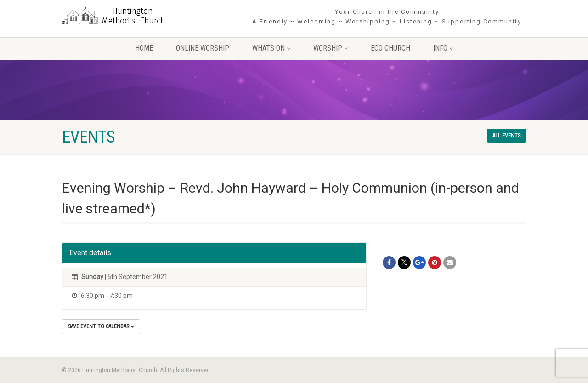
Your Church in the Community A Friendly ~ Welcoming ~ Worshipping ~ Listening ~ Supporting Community (387, 17)
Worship (331, 48)
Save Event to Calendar (101, 326)
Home (144, 48)
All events (506, 136)
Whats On (271, 48)
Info (443, 48)
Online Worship (203, 48)
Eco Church (390, 48)
